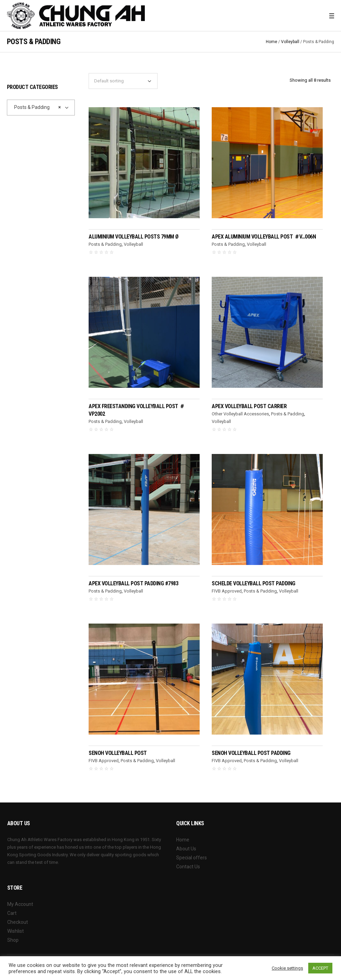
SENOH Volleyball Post (118, 753)
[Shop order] (123, 81)
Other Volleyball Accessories (240, 414)
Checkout (18, 922)
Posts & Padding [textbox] (36, 107)
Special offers (192, 858)
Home (272, 42)
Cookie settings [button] (287, 968)
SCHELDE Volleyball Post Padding (254, 583)
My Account (20, 904)
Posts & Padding (105, 244)
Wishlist (16, 931)
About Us (186, 849)
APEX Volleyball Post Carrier (249, 406)
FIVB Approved (227, 591)
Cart (12, 913)
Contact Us (188, 867)
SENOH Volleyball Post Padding (251, 753)
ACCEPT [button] (320, 968)
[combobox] (41, 108)
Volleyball (290, 42)
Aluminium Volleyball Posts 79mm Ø (134, 237)
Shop (13, 940)
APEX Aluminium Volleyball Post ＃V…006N (264, 237)
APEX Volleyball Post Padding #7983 (133, 583)
